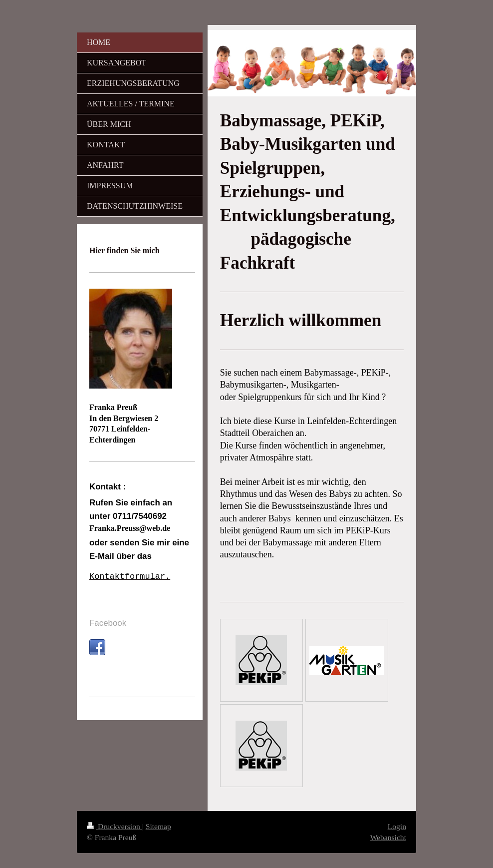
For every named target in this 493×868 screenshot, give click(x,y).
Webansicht (388, 837)
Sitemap (158, 826)
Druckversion (115, 826)
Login (397, 826)
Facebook (108, 623)
